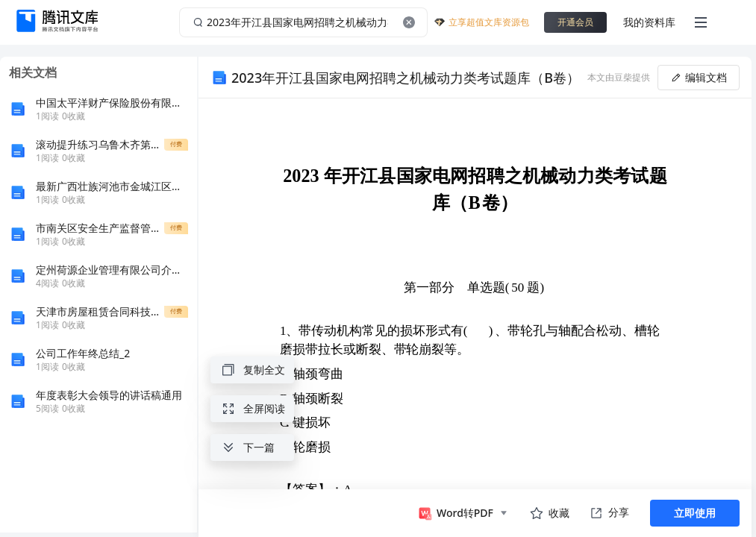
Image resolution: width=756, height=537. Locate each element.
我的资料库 (649, 22)
